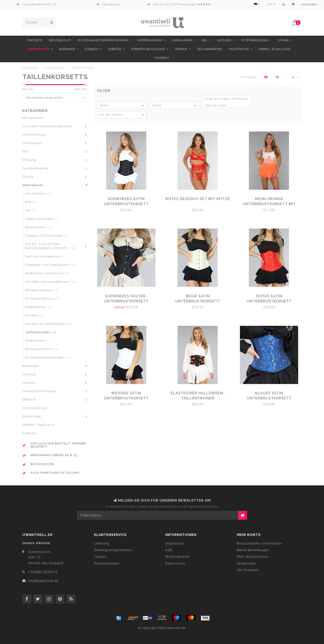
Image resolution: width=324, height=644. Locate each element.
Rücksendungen (107, 563)
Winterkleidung (150, 40)
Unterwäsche (39, 49)
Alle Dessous (39, 194)
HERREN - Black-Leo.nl (275, 49)
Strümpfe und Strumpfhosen (51, 282)
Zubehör (115, 49)
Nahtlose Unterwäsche (45, 256)
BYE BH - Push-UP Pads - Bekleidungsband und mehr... (50, 246)
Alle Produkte (248, 570)
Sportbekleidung (254, 40)
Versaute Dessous (42, 290)
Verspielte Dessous (43, 299)
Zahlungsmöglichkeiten (113, 550)
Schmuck (91, 49)
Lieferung (102, 543)
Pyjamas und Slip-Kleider (47, 236)
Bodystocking (38, 307)
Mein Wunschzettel (252, 557)
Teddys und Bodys (42, 219)
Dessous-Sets (39, 227)
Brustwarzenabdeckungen (48, 357)
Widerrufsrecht (177, 557)
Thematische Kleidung (148, 49)
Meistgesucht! (60, 40)
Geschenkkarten (209, 49)
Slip (31, 210)
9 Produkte (248, 77)
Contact (100, 557)
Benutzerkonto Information (259, 543)
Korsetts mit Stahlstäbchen (48, 324)
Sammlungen (182, 40)
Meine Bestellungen (253, 550)
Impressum (175, 543)
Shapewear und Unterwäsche (51, 265)
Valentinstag (239, 49)
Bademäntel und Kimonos (47, 273)
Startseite (34, 40)
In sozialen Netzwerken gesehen (102, 40)
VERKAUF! (181, 49)
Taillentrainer (37, 341)
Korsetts (34, 315)
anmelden (309, 4)
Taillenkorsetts (41, 332)
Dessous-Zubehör (42, 349)
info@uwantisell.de (43, 581)
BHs (31, 202)
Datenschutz (176, 563)
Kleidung (224, 40)
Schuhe (283, 40)
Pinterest (162, 58)
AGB (169, 550)
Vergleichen (246, 563)
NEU (204, 40)
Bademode (67, 49)
